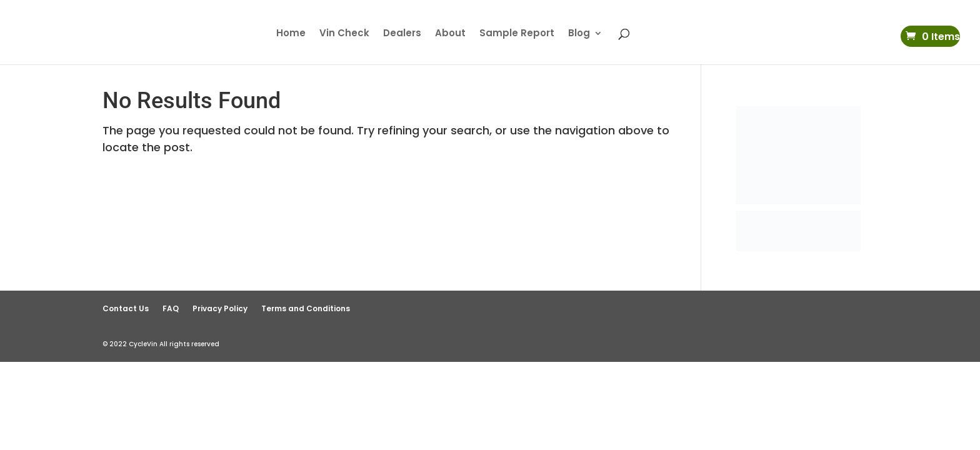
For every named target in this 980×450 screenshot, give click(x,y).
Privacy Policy (220, 308)
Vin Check (344, 34)
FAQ (171, 308)
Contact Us (126, 308)
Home (291, 34)
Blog (579, 34)
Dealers (402, 34)
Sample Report (517, 34)
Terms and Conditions (306, 308)
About (450, 34)
